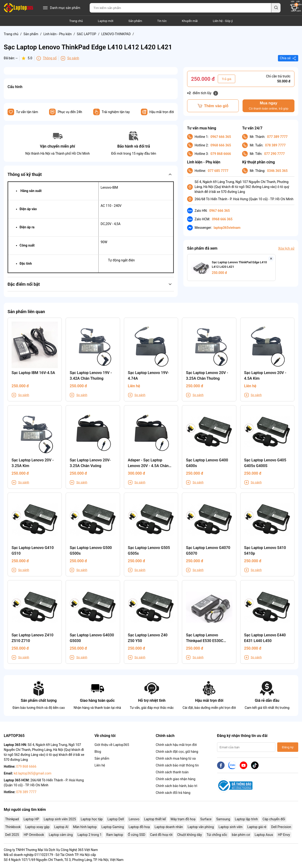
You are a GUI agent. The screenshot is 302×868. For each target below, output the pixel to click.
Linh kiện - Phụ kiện (58, 34)
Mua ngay (268, 106)
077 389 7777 (277, 137)
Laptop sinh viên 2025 (60, 819)
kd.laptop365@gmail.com (33, 773)
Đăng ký (288, 747)
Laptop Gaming (113, 827)
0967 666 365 (221, 137)
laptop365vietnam (227, 228)
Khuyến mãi (190, 21)
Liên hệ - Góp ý (223, 21)
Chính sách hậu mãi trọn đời (176, 745)
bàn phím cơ (241, 835)
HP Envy (284, 835)
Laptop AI (61, 827)
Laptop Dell (116, 819)
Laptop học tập (92, 819)
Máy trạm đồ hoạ (183, 819)
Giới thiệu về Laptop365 (112, 745)
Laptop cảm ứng (61, 835)
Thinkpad (12, 819)
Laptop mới (106, 21)
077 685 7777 (218, 171)
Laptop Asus (264, 835)
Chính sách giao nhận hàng (176, 779)
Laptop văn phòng (201, 827)
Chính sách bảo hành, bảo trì (176, 786)
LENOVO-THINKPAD (116, 34)
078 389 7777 (275, 145)
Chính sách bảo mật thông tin (177, 765)
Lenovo (134, 819)
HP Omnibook (34, 835)
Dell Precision (281, 827)
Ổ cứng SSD (137, 835)
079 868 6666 (221, 154)
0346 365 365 (277, 171)
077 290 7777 (275, 154)
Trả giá (227, 79)
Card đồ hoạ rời (161, 835)
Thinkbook (13, 827)
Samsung (223, 819)
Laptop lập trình (246, 819)
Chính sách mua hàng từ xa (176, 758)
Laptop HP (31, 819)
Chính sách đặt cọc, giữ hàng (177, 752)
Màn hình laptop (85, 827)
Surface (206, 819)
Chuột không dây (189, 835)
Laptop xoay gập (37, 827)
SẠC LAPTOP (86, 34)
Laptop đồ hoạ (139, 827)
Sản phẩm (135, 21)
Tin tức (162, 21)
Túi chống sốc (217, 835)
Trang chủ (76, 21)
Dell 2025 (12, 835)
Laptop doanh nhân (169, 827)
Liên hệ (100, 765)
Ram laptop (115, 835)
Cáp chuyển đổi (274, 819)
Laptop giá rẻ (257, 827)
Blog (98, 752)
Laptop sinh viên (231, 827)
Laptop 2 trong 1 (89, 835)
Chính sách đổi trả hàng (173, 793)
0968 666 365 (221, 145)
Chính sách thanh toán (172, 772)
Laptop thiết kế (155, 819)
